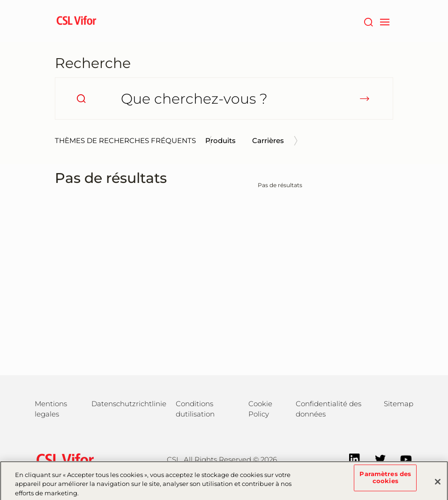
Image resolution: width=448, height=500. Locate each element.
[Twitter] (376, 458)
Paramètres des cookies (385, 481)
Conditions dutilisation (195, 409)
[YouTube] (401, 458)
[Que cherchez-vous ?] (224, 98)
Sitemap (399, 404)
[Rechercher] (368, 21)
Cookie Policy (260, 409)
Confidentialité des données (329, 409)
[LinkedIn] (350, 458)
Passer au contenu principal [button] (0, 0)
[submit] (365, 98)
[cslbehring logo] (76, 21)
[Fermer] (438, 485)
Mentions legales (51, 409)
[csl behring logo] (63, 459)
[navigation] (385, 21)
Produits (220, 140)
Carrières (268, 140)
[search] (81, 98)
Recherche (93, 63)
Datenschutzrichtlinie (129, 404)
